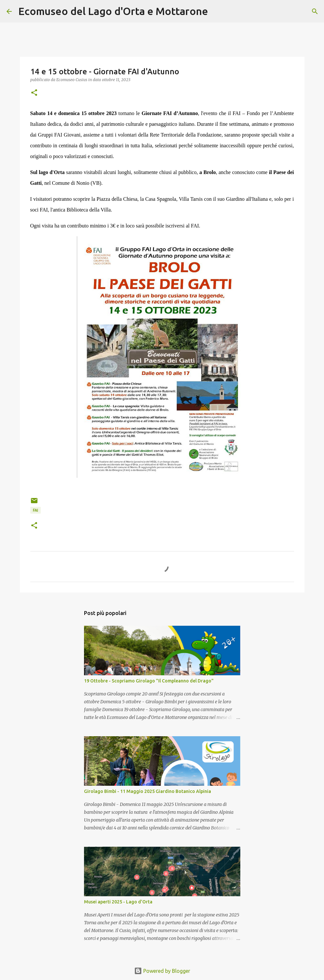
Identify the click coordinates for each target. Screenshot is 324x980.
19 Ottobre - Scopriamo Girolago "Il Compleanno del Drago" (149, 681)
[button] (34, 93)
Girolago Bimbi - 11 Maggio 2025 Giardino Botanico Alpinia (148, 791)
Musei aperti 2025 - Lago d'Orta (118, 902)
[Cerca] (217, 11)
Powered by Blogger (162, 971)
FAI (35, 510)
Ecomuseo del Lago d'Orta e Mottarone (113, 11)
